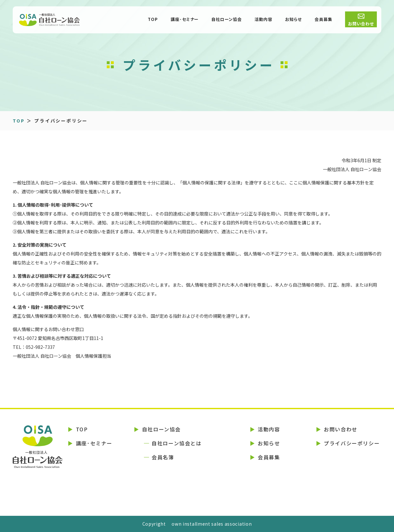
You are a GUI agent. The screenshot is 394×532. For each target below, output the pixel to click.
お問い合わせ (361, 24)
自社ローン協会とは (177, 443)
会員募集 (323, 20)
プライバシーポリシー (352, 443)
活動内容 (263, 20)
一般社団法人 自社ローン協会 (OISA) (67, 21)
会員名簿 (163, 457)
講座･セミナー (185, 20)
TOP (153, 20)
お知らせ (293, 20)
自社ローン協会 (227, 20)
